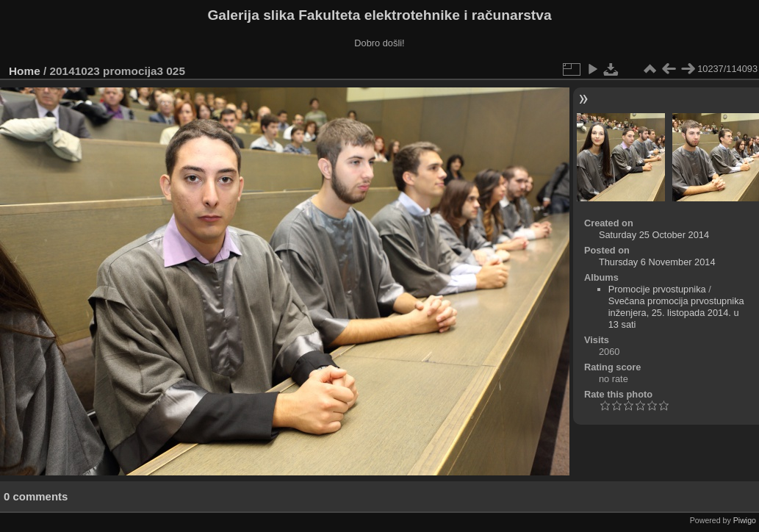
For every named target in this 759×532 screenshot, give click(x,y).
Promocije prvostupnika (657, 289)
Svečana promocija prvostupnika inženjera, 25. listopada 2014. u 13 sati (676, 313)
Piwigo (745, 520)
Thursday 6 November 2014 (657, 262)
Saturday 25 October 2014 (654, 235)
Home (25, 71)
